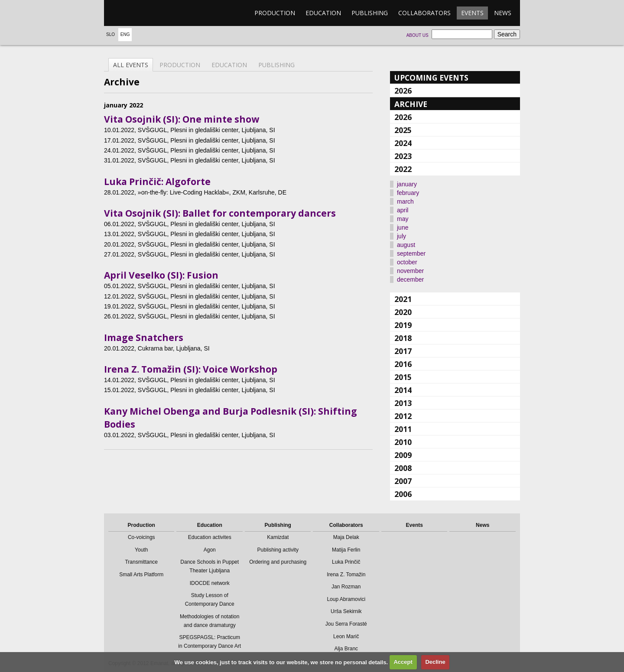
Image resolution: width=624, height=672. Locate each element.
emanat (145, 13)
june (403, 227)
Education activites (210, 537)
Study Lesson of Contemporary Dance (210, 600)
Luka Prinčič (346, 562)
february (408, 193)
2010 (403, 442)
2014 (403, 390)
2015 (403, 377)
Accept (403, 662)
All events (131, 65)
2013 (403, 403)
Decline (435, 662)
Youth (141, 550)
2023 (403, 156)
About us (418, 35)
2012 (403, 416)
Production (275, 13)
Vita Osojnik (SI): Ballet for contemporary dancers (220, 213)
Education (323, 13)
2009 (403, 455)
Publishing (370, 13)
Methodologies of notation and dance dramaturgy (210, 621)
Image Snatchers (144, 338)
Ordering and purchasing (278, 562)
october (407, 262)
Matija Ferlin (346, 550)
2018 (403, 338)
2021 (403, 299)
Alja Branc (346, 649)
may (403, 219)
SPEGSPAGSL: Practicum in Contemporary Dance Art (210, 642)
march (405, 201)
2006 (403, 494)
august (406, 245)
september (411, 253)
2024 (403, 143)
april (403, 210)
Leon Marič (346, 636)
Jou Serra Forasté (346, 624)
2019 (403, 325)
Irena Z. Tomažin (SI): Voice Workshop (191, 369)
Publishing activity (278, 550)
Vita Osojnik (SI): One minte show (182, 119)
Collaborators (424, 13)
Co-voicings (141, 537)
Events (472, 13)
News (503, 13)
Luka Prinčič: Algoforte (157, 182)
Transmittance (141, 562)
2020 (403, 312)
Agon (210, 550)
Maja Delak (346, 537)
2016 (403, 364)
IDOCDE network (210, 583)
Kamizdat (278, 537)
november (410, 271)
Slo (110, 34)
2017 (403, 351)
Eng (125, 34)
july (401, 236)
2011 (403, 429)
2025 (403, 130)
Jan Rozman (346, 587)
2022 (403, 169)
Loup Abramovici (346, 599)
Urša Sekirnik (346, 611)
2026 (403, 91)
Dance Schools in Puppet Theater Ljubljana (210, 566)
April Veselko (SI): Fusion (161, 275)
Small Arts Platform (141, 575)
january (407, 184)
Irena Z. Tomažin (346, 575)
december (410, 279)
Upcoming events (431, 78)
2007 (403, 481)
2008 (403, 468)
